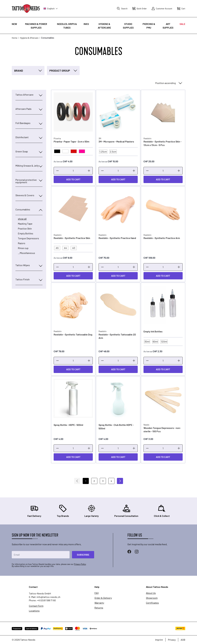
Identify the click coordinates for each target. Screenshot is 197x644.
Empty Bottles (26, 233)
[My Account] (162, 9)
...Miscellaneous (26, 253)
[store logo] (26, 8)
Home (15, 38)
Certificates (152, 603)
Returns (99, 608)
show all (22, 219)
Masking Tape (25, 224)
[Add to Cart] (73, 179)
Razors (22, 243)
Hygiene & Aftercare (29, 38)
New (14, 24)
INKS (86, 24)
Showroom (152, 598)
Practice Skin (25, 229)
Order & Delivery (103, 598)
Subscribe (83, 555)
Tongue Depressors (28, 238)
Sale (182, 24)
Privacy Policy (80, 564)
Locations (34, 611)
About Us (151, 593)
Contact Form (36, 606)
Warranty (99, 603)
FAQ (97, 593)
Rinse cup (23, 248)
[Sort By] (168, 83)
